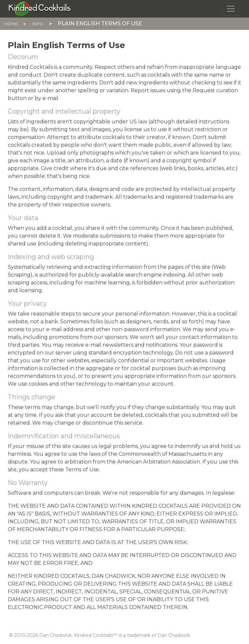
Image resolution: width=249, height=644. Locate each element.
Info (37, 24)
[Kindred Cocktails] (40, 8)
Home (11, 24)
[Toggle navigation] (231, 9)
